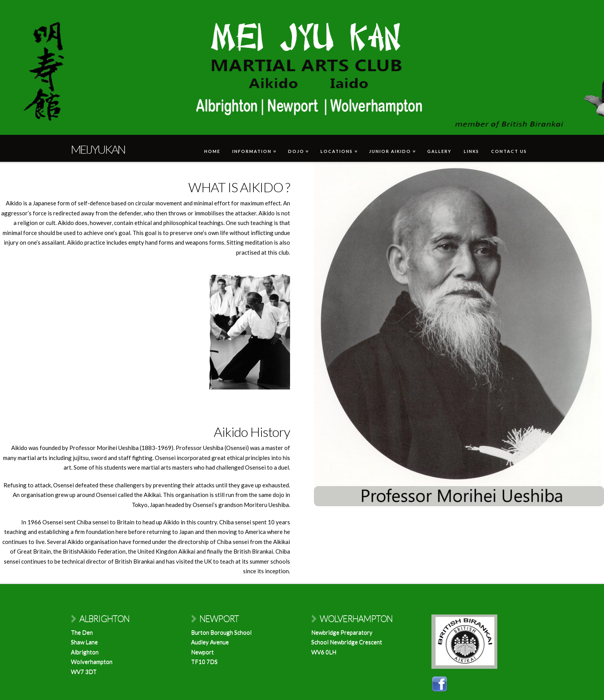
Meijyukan (98, 149)
